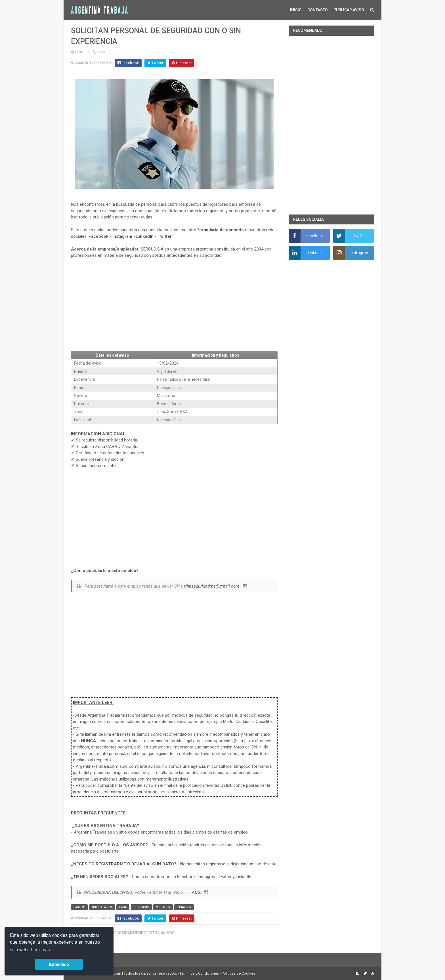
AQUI (197, 892)
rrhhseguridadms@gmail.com (212, 586)
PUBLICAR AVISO (349, 10)
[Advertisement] (174, 305)
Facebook (98, 236)
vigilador (163, 907)
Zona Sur (184, 907)
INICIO (296, 10)
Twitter (165, 236)
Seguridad (141, 907)
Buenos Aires (102, 907)
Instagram (122, 236)
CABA (123, 907)
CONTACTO (318, 10)
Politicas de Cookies (238, 973)
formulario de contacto (221, 230)
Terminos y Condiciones (199, 973)
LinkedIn (145, 236)
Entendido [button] (59, 964)
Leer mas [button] (41, 950)
